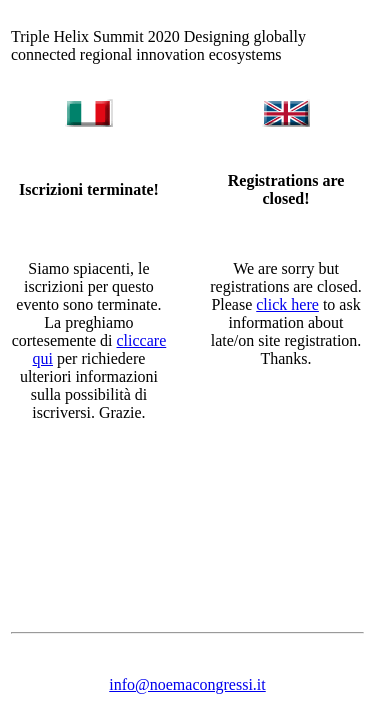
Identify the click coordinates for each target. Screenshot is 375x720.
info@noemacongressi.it (187, 684)
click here (287, 304)
